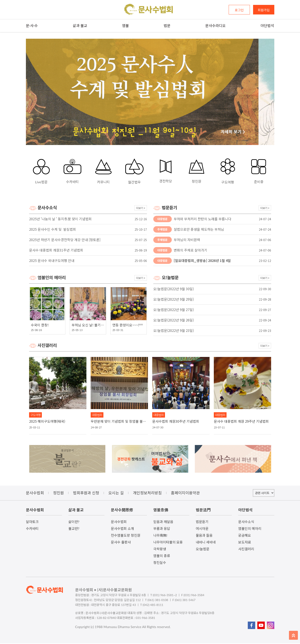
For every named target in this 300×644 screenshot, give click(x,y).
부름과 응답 (162, 529)
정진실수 (160, 563)
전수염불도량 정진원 (126, 536)
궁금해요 (245, 536)
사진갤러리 (246, 549)
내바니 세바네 (206, 543)
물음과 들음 (204, 536)
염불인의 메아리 (250, 529)
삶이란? (74, 522)
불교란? (74, 529)
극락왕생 (160, 549)
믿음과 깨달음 (163, 522)
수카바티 (32, 529)
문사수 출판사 (121, 543)
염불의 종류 (162, 556)
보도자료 (245, 543)
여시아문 (202, 529)
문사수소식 (246, 522)
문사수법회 (119, 522)
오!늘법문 (203, 549)
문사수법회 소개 (122, 529)
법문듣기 (202, 522)
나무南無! (160, 536)
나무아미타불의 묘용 (168, 543)
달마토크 (32, 522)
